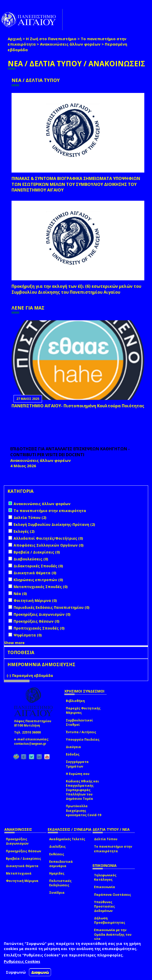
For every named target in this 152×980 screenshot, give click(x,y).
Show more (14, 643)
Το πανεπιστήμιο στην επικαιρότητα (113, 849)
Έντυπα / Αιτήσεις (81, 732)
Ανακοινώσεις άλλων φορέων (70, 44)
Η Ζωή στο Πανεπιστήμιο (51, 39)
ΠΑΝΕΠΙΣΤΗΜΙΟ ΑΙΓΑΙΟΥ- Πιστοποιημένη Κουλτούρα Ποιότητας (78, 406)
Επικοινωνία (105, 887)
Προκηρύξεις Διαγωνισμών (17, 841)
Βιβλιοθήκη (75, 701)
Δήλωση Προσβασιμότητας (110, 920)
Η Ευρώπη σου (78, 774)
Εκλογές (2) (24, 531)
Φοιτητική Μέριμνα (22, 881)
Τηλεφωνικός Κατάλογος (105, 877)
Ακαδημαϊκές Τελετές (67, 839)
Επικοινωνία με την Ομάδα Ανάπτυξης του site (113, 934)
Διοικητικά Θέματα (22, 866)
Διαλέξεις (57, 846)
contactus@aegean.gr (32, 744)
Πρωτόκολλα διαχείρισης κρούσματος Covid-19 (84, 810)
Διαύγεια (73, 747)
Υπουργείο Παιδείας (83, 739)
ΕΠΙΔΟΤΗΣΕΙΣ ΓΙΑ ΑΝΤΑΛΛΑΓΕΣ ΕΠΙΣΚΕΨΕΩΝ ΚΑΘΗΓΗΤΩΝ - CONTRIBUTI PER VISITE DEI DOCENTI (70, 452)
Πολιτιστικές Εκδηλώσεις (60, 883)
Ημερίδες (57, 873)
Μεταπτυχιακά (19, 873)
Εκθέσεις (57, 854)
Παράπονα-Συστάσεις (113, 895)
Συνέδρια (57, 893)
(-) (9, 675)
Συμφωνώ (16, 972)
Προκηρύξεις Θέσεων (23, 851)
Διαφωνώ (40, 972)
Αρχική (15, 39)
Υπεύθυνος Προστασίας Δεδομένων (104, 906)
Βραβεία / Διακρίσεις (23, 859)
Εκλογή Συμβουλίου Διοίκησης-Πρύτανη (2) (54, 524)
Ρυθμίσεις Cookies (22, 961)
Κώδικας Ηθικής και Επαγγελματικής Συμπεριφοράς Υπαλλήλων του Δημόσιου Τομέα (82, 790)
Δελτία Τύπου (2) (30, 518)
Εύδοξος (73, 754)
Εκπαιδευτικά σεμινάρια (61, 864)
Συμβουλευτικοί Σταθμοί (79, 722)
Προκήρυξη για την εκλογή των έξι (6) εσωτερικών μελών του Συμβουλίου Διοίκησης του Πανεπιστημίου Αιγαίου (76, 289)
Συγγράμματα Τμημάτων (77, 764)
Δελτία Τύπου (106, 839)
